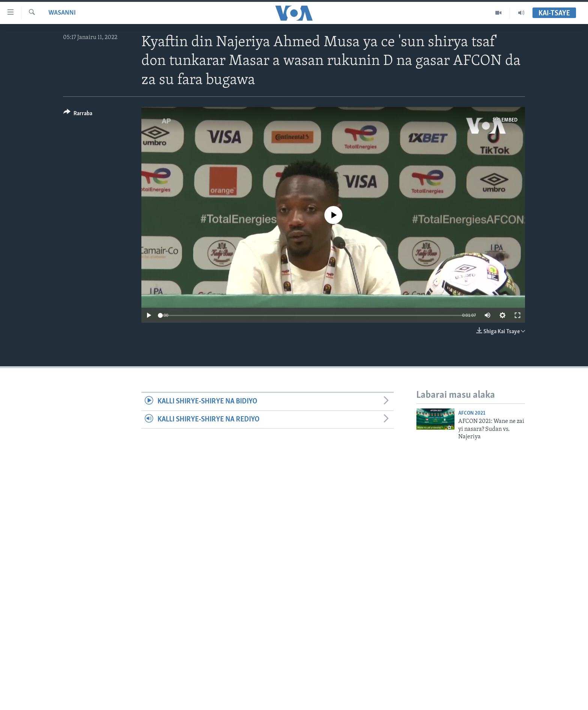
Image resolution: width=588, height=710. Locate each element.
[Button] (78, 115)
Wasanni (62, 13)
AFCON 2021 (472, 413)
